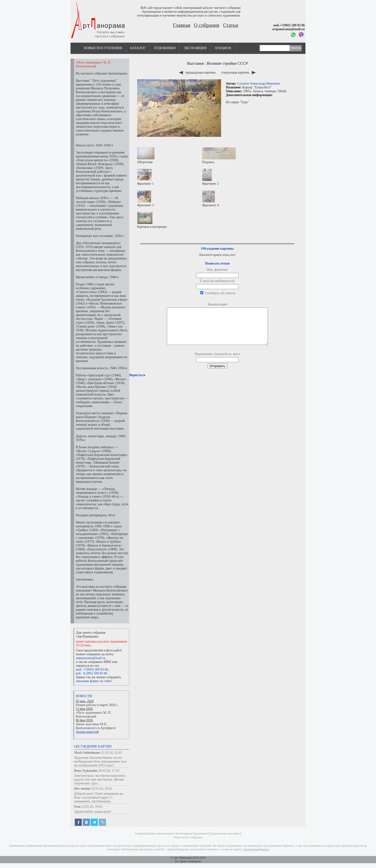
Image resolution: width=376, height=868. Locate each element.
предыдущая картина (198, 72)
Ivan (77, 807)
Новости (84, 696)
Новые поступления (103, 48)
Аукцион (223, 48)
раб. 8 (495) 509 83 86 (91, 673)
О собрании (207, 25)
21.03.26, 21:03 (112, 753)
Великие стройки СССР (227, 63)
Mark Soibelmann (87, 753)
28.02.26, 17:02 (109, 771)
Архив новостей (87, 732)
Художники (165, 48)
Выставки (196, 63)
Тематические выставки (224, 834)
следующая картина (238, 72)
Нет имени (82, 789)
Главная (182, 25)
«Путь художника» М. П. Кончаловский (94, 715)
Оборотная (146, 156)
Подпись (219, 156)
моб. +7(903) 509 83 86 (92, 670)
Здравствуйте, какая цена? (93, 812)
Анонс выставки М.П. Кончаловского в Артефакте (96, 726)
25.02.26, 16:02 (102, 789)
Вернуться (137, 382)
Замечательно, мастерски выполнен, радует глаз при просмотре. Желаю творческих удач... (100, 779)
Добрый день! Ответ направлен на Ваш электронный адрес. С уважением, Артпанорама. (99, 797)
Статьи (231, 25)
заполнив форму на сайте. (94, 681)
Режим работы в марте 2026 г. (97, 705)
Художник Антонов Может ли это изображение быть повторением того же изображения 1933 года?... (100, 762)
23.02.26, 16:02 (92, 807)
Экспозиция (195, 48)
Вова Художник (86, 771)
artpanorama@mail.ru (91, 658)
